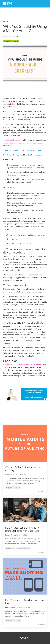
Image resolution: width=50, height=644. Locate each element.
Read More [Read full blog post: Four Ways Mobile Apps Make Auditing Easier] (41, 625)
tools (14, 104)
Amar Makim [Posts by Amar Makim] (10, 607)
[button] (47, 4)
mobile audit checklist (13, 140)
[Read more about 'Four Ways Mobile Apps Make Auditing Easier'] (25, 576)
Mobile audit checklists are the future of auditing (23, 365)
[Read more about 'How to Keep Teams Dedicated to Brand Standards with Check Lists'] (25, 510)
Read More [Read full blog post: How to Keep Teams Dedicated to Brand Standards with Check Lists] (41, 552)
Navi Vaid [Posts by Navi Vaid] (9, 474)
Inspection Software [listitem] (13, 488)
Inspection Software (11, 41)
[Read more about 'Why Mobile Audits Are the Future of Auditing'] (25, 443)
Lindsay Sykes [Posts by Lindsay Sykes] (10, 535)
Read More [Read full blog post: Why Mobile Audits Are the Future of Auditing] (41, 492)
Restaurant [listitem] (10, 548)
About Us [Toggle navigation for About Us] (24, 638)
